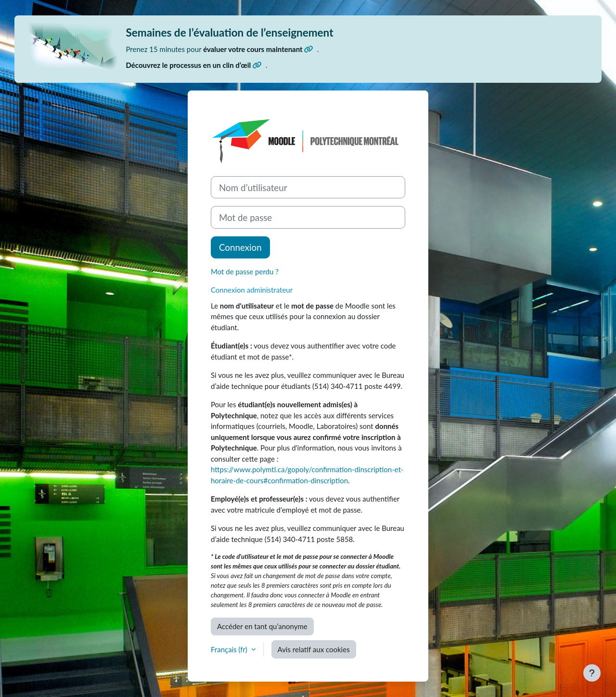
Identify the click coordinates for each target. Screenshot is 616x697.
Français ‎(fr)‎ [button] (230, 649)
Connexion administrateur (252, 290)
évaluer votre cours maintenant (258, 49)
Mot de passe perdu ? (245, 271)
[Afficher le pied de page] (592, 673)
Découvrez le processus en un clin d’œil (194, 65)
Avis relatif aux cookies (314, 649)
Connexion (240, 247)
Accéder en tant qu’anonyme (262, 626)
